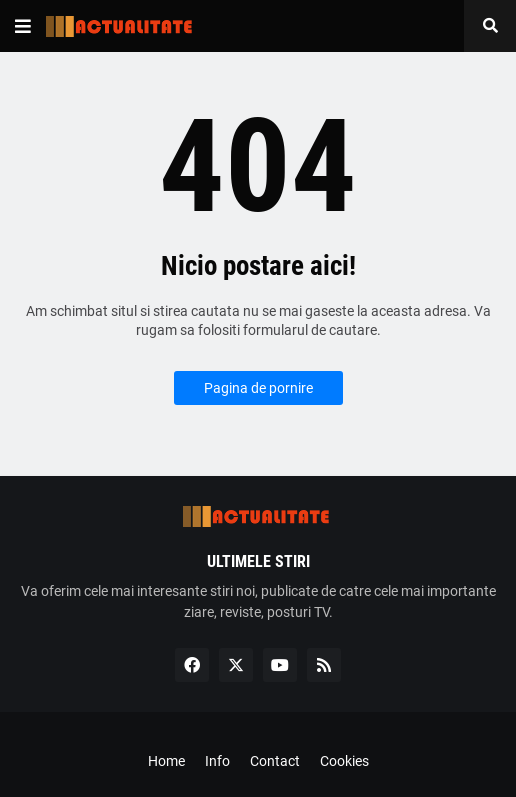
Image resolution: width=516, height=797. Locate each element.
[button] (23, 26)
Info (217, 761)
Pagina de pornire (258, 388)
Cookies (344, 761)
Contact (275, 761)
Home (166, 761)
